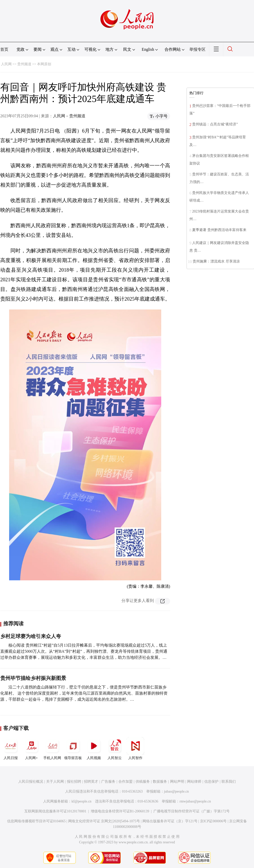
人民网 (6, 64)
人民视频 (94, 748)
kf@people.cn (81, 801)
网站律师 (194, 782)
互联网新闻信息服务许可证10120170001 (55, 811)
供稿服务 (143, 782)
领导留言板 (73, 748)
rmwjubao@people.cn (195, 801)
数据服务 (160, 782)
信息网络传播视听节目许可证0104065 (36, 821)
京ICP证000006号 (213, 821)
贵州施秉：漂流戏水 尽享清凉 (216, 261)
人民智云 (115, 748)
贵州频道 (24, 64)
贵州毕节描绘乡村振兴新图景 (33, 678)
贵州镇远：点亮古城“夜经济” (215, 124)
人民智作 (135, 748)
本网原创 (44, 64)
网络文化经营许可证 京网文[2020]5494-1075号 (104, 821)
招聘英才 (91, 782)
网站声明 (177, 782)
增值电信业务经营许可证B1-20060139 (120, 811)
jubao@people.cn (176, 791)
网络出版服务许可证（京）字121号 (170, 821)
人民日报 (11, 748)
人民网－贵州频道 (69, 116)
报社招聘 (74, 782)
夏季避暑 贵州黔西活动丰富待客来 (219, 230)
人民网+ (31, 748)
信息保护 (211, 782)
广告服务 (108, 782)
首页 (4, 49)
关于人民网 (55, 782)
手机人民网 (52, 748)
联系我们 (229, 782)
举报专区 (197, 49)
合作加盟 (125, 782)
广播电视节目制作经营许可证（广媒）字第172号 (192, 811)
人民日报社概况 (31, 782)
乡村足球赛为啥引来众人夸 (31, 636)
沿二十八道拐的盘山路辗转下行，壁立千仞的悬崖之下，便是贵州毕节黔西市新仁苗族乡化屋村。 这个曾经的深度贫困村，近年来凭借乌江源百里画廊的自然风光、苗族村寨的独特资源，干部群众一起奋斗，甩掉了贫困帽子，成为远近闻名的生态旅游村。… (84, 693)
